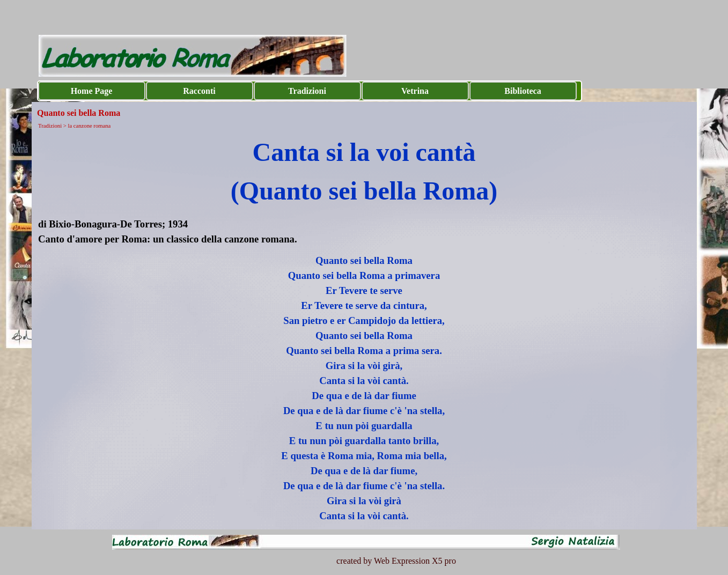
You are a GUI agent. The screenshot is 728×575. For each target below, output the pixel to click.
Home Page (92, 91)
